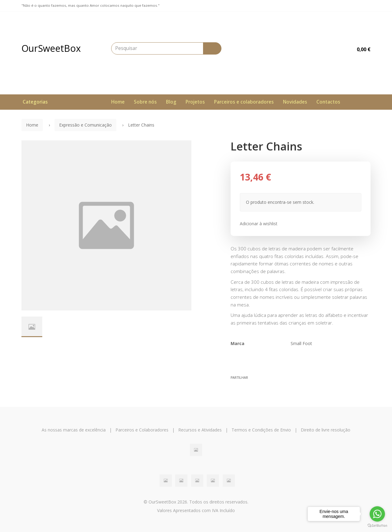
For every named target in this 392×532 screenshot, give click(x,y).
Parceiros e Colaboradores (142, 430)
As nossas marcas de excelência (74, 430)
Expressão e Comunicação (85, 125)
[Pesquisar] (212, 48)
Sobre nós (145, 102)
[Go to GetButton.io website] (377, 526)
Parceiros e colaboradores (244, 102)
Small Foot (301, 343)
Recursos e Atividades (200, 430)
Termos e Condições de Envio (261, 430)
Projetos (195, 102)
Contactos (328, 102)
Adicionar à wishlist (259, 224)
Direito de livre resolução (326, 430)
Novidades (295, 102)
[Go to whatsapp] (377, 514)
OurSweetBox (51, 48)
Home (118, 102)
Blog (171, 102)
